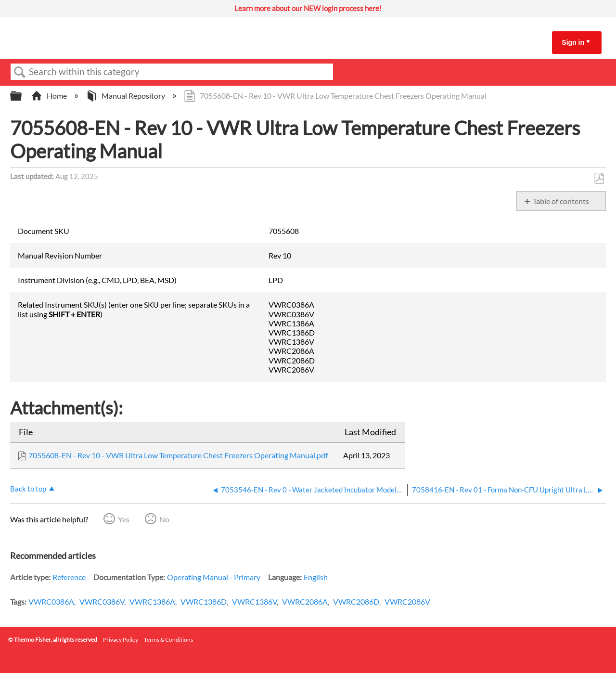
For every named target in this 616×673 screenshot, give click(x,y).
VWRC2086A (305, 602)
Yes (124, 519)
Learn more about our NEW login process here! (308, 8)
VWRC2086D (356, 602)
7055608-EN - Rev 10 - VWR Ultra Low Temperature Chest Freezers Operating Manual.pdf (178, 455)
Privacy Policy (121, 640)
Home (50, 96)
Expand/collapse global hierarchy (22, 96)
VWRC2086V (407, 602)
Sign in (573, 42)
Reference (69, 577)
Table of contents (561, 201)
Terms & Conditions (168, 640)
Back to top (28, 489)
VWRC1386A (152, 602)
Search (20, 72)
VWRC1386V (254, 602)
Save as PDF (599, 179)
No (164, 519)
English (316, 577)
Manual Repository (126, 96)
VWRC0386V (102, 602)
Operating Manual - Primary (214, 577)
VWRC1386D (204, 602)
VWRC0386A (51, 602)
